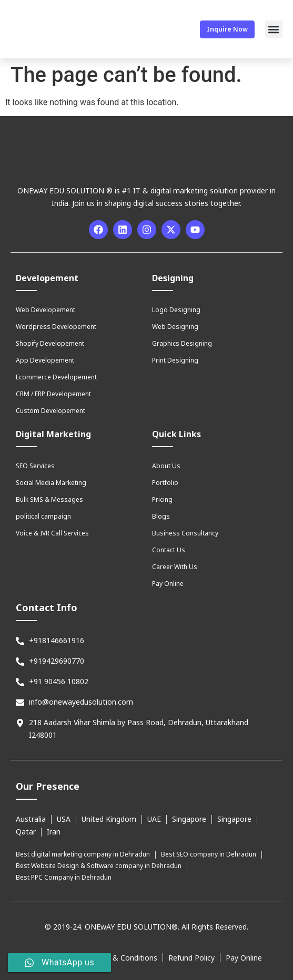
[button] (274, 29)
